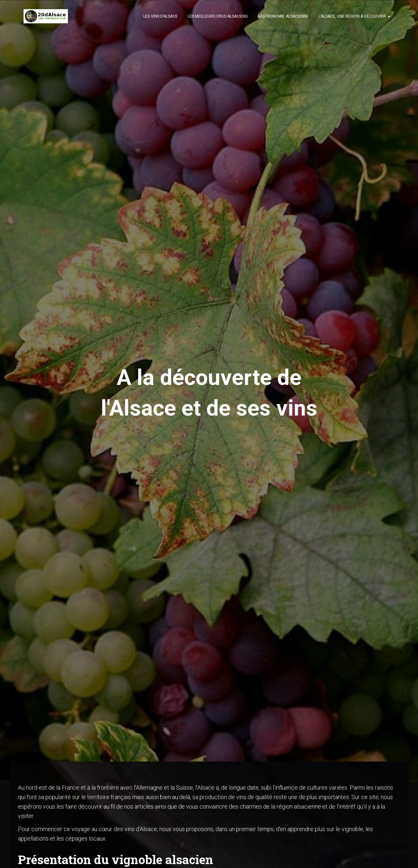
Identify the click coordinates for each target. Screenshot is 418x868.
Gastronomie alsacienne (283, 16)
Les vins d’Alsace (161, 16)
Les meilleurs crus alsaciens (217, 16)
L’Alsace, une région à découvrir (354, 16)
